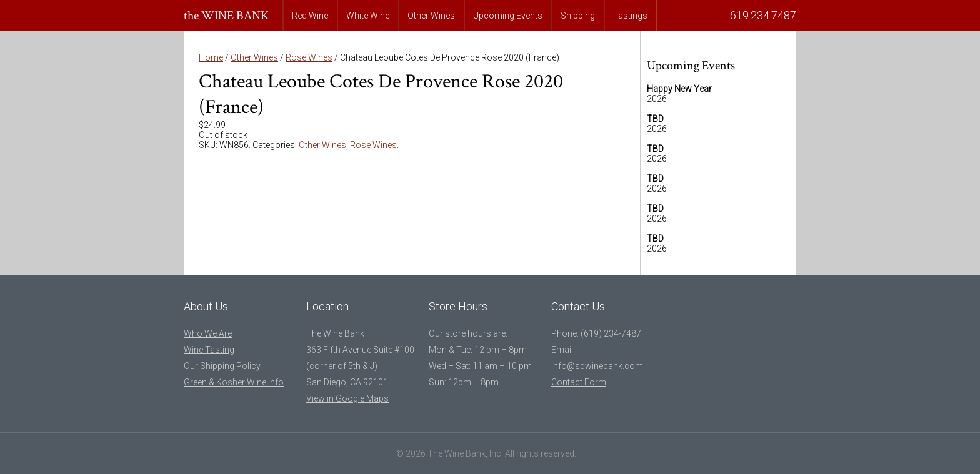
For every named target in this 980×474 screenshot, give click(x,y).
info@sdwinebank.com (597, 366)
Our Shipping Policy (222, 366)
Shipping (578, 16)
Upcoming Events (508, 16)
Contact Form (579, 382)
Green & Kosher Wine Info (234, 382)
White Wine (368, 16)
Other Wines (431, 16)
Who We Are (208, 333)
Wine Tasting (209, 350)
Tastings (630, 16)
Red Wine (310, 16)
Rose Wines (309, 57)
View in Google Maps (347, 398)
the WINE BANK (227, 16)
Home (211, 57)
